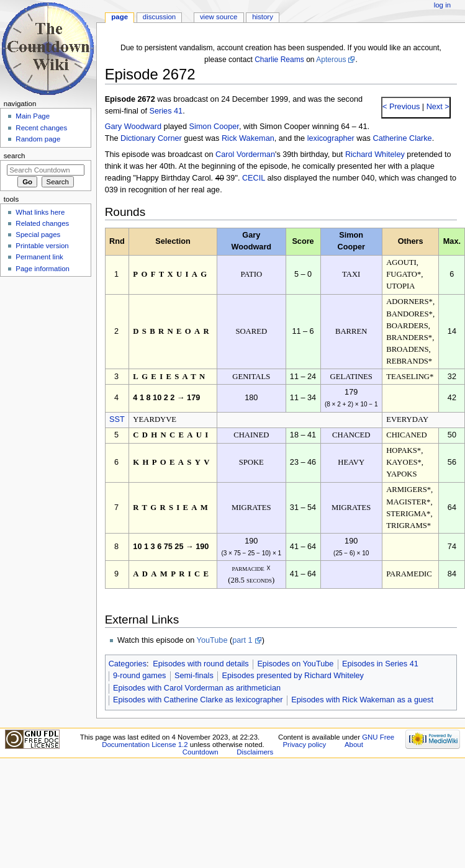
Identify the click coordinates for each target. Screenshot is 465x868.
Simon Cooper (214, 127)
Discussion (159, 17)
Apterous (331, 60)
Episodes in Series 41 (380, 664)
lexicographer (331, 138)
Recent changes (41, 128)
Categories (128, 664)
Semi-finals (194, 676)
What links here (40, 212)
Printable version (42, 246)
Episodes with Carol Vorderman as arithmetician (197, 688)
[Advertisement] (45, 374)
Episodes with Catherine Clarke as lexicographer (198, 700)
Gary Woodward (133, 127)
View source (219, 17)
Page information (43, 269)
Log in (442, 5)
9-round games (139, 676)
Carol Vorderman (245, 154)
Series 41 (166, 111)
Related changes (42, 223)
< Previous (401, 107)
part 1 (242, 640)
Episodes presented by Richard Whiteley (293, 676)
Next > (437, 107)
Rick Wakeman (248, 138)
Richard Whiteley (375, 154)
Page (120, 17)
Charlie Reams (279, 60)
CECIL (254, 178)
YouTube (212, 640)
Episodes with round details (201, 664)
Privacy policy (304, 745)
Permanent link (39, 257)
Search (15, 156)
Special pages (38, 235)
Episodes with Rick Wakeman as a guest (362, 700)
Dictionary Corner (151, 138)
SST (117, 419)
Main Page (33, 116)
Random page (38, 139)
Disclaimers (255, 752)
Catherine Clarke (402, 138)
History (263, 17)
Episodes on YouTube (295, 664)
